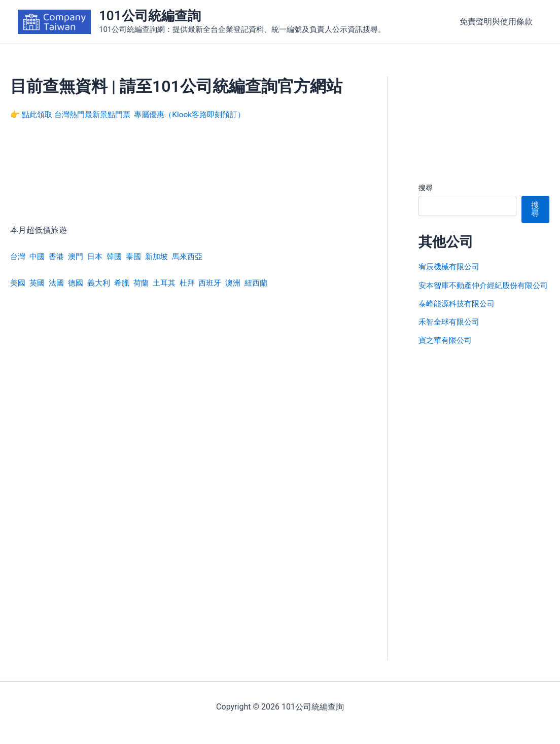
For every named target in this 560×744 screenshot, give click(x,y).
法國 (59, 283)
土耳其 (172, 283)
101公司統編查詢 (150, 16)
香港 (59, 256)
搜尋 (426, 188)
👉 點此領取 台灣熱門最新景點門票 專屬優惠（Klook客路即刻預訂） (135, 114)
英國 (39, 283)
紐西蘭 (269, 283)
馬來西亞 (197, 256)
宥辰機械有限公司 (451, 267)
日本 (99, 256)
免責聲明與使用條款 (498, 22)
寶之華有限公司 (447, 352)
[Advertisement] (184, 179)
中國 (39, 256)
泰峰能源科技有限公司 (459, 315)
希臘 (128, 283)
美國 (18, 283)
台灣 (18, 256)
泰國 (140, 256)
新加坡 (164, 256)
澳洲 (245, 283)
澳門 (79, 256)
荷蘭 (148, 283)
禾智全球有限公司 (451, 333)
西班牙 (221, 283)
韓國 (120, 256)
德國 (79, 283)
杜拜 (197, 283)
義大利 (103, 283)
